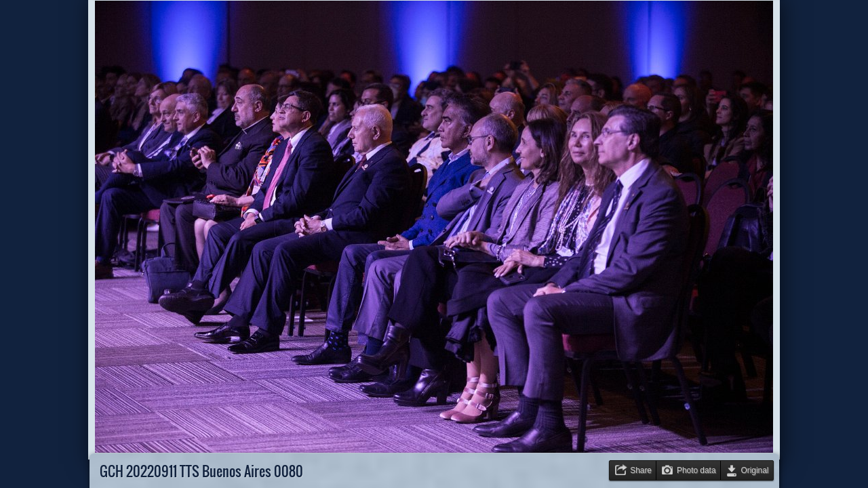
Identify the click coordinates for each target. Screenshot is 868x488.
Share (641, 470)
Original (755, 470)
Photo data (696, 470)
